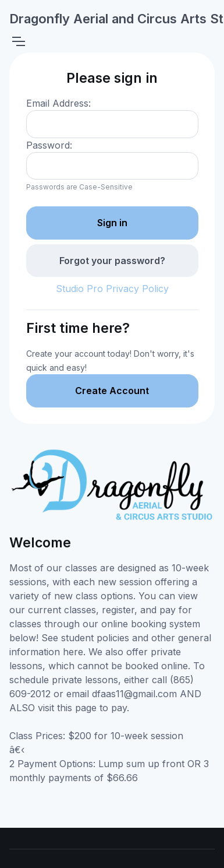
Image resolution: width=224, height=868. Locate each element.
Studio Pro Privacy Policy (112, 289)
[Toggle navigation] (18, 41)
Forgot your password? (112, 261)
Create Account (112, 391)
